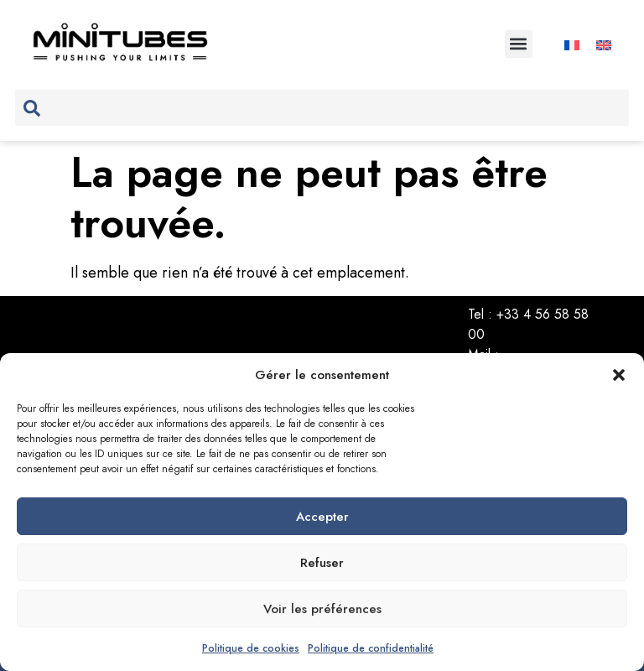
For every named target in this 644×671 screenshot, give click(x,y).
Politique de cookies (251, 648)
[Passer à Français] (572, 44)
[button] (619, 375)
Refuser (322, 563)
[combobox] (322, 108)
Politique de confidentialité (371, 648)
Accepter (322, 517)
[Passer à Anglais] (604, 44)
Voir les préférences (322, 609)
